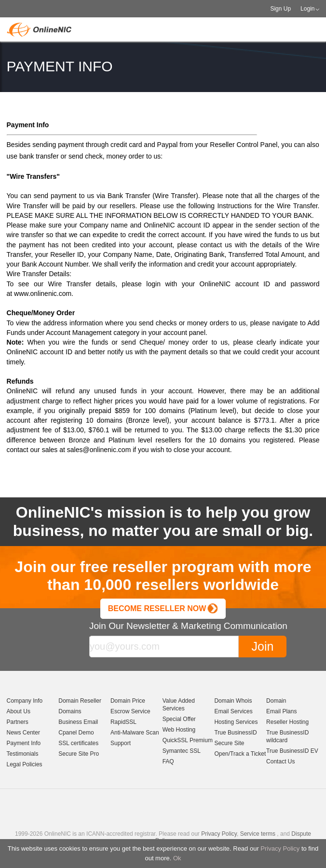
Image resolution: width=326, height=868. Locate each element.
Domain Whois (233, 701)
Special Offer (179, 719)
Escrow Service (130, 711)
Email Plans (281, 711)
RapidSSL (123, 722)
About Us (19, 711)
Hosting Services (236, 722)
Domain (276, 701)
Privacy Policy (280, 848)
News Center (23, 733)
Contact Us (280, 761)
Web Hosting (179, 730)
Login (307, 9)
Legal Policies (25, 764)
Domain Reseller (80, 701)
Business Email (78, 722)
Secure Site (229, 743)
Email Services (233, 711)
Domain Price (128, 701)
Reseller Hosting (287, 722)
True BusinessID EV (292, 751)
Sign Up (280, 9)
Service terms (258, 834)
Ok (177, 858)
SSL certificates (78, 743)
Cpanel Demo (76, 733)
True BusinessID (235, 733)
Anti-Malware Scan (135, 733)
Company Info (25, 701)
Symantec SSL (182, 751)
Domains (70, 711)
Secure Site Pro (79, 754)
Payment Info (24, 743)
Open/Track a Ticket (240, 754)
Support (121, 743)
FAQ (168, 761)
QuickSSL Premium (188, 740)
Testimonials (23, 754)
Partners (18, 722)
